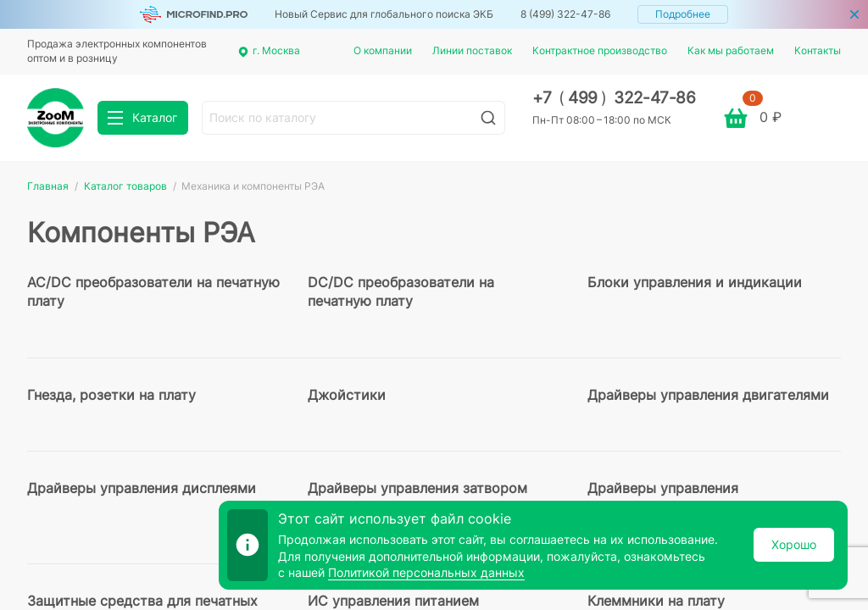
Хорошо (794, 544)
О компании (383, 50)
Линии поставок (472, 50)
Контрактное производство (600, 50)
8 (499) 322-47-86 (565, 14)
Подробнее (683, 14)
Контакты (818, 50)
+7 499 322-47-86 (614, 98)
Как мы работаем (731, 50)
